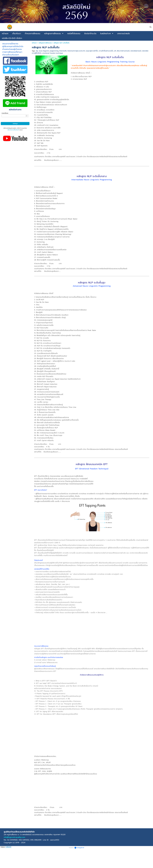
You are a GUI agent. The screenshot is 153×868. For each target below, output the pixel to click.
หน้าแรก (34, 43)
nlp (37, 51)
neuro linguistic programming (49, 51)
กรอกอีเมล (5, 113)
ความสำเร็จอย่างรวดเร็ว (106, 51)
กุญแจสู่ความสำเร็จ (92, 51)
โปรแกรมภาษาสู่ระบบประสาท (76, 51)
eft (115, 51)
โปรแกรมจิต (63, 51)
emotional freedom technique (53, 53)
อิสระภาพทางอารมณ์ (123, 51)
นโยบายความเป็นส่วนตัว (13, 130)
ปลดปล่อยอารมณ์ (136, 51)
